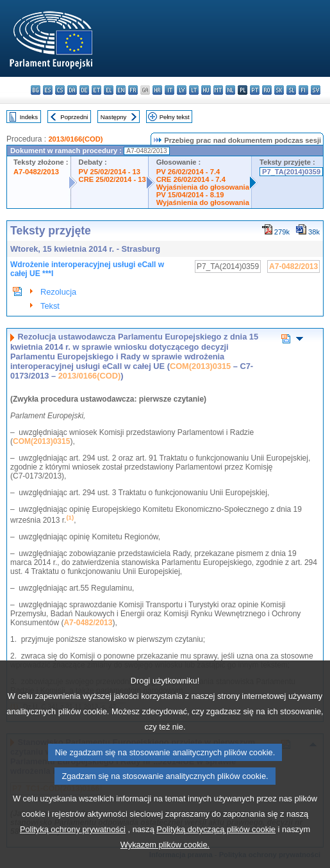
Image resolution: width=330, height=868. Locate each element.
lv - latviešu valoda (182, 90)
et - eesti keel (96, 90)
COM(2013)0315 (200, 366)
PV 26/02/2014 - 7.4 (188, 172)
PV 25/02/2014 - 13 (110, 172)
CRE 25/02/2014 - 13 (112, 179)
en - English (121, 90)
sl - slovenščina (291, 90)
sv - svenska (316, 90)
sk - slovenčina (279, 90)
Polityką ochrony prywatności (73, 846)
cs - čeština (60, 90)
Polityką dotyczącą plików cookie (216, 846)
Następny (114, 117)
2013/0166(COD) (75, 139)
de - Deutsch (84, 90)
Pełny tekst (175, 117)
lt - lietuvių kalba (194, 90)
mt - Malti (218, 90)
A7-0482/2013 (36, 172)
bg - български (36, 90)
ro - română (267, 90)
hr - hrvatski (157, 90)
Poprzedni (74, 117)
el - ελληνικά (109, 90)
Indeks (29, 117)
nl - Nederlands (230, 90)
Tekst (50, 306)
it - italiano (169, 90)
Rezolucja (58, 292)
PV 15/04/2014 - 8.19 (190, 195)
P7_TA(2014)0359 (291, 172)
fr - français (133, 90)
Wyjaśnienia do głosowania (203, 187)
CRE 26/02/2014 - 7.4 (191, 179)
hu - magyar (206, 90)
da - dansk (72, 90)
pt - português (255, 90)
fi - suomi (303, 90)
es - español (48, 90)
